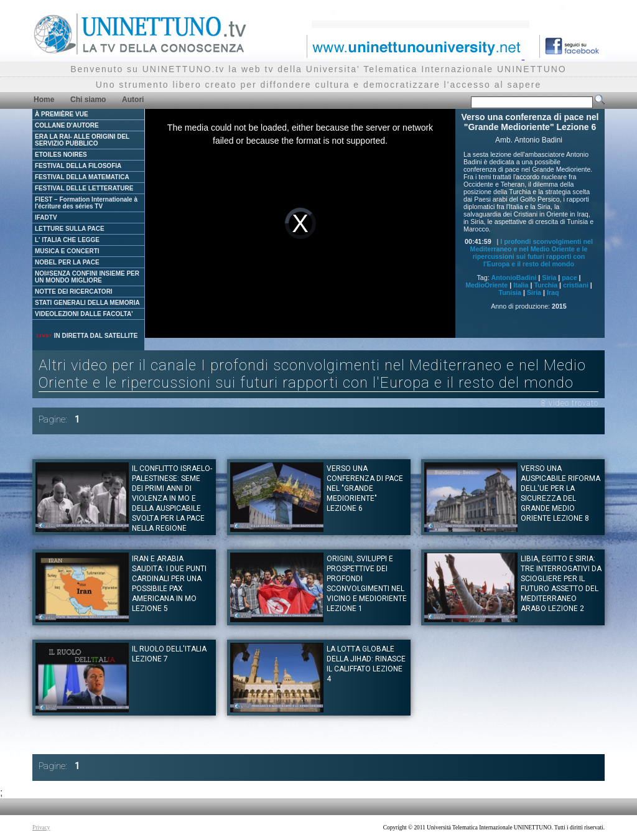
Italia (521, 285)
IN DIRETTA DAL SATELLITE (86, 336)
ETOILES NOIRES (61, 155)
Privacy (41, 828)
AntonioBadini (514, 278)
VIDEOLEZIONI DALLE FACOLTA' (84, 314)
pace (569, 278)
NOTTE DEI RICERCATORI (74, 292)
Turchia (546, 285)
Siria (549, 278)
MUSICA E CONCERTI (67, 251)
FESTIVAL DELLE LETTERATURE (84, 188)
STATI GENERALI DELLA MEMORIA (87, 303)
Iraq (553, 292)
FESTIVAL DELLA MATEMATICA (82, 177)
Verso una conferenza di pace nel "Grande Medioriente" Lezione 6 (365, 488)
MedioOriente (486, 285)
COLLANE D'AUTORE (67, 125)
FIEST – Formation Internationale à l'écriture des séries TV (86, 203)
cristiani (576, 285)
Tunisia (510, 292)
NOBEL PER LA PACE (67, 262)
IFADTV (46, 217)
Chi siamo (88, 100)
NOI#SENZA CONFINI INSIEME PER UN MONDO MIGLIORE (87, 277)
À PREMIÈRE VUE (62, 114)
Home (44, 100)
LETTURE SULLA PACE (70, 229)
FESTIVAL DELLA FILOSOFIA (78, 166)
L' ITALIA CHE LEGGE (67, 240)
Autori (133, 100)
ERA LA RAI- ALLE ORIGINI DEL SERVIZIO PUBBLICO (82, 140)
